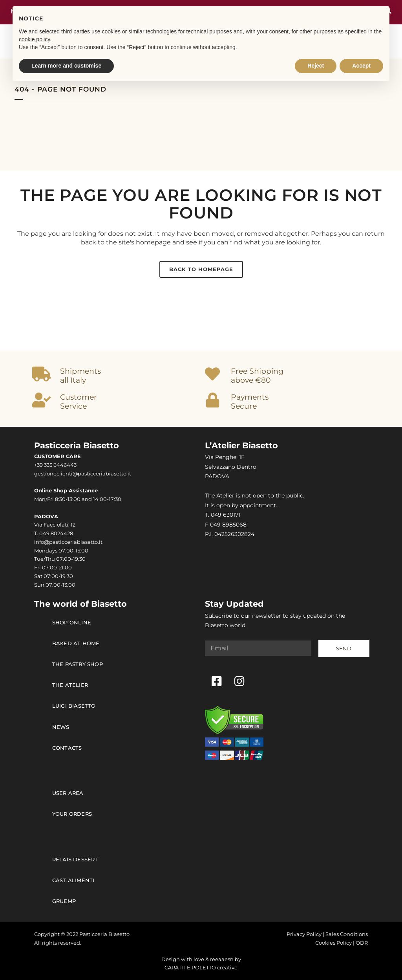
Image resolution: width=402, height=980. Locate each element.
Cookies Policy (333, 943)
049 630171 (226, 515)
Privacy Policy (304, 934)
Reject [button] (316, 66)
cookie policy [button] (34, 39)
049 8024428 (56, 533)
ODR (362, 943)
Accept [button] (361, 66)
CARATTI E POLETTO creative (201, 968)
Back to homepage (201, 269)
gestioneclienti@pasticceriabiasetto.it (83, 474)
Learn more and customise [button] (66, 66)
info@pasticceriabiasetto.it (68, 542)
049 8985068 (228, 525)
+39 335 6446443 (55, 465)
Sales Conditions (347, 934)
